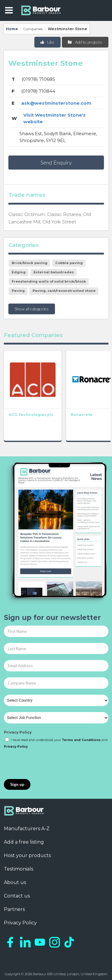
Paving (18, 291)
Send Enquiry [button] (56, 162)
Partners (14, 909)
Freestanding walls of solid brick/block (49, 281)
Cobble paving (69, 263)
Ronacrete (82, 415)
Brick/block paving (30, 263)
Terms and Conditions (81, 740)
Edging (19, 272)
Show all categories (32, 309)
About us (15, 882)
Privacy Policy (18, 732)
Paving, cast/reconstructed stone (64, 291)
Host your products (27, 855)
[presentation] (49, 764)
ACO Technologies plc (31, 415)
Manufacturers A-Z (27, 829)
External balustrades (54, 272)
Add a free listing (24, 842)
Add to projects (85, 42)
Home (12, 29)
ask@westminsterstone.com (56, 103)
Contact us (17, 896)
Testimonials (19, 869)
